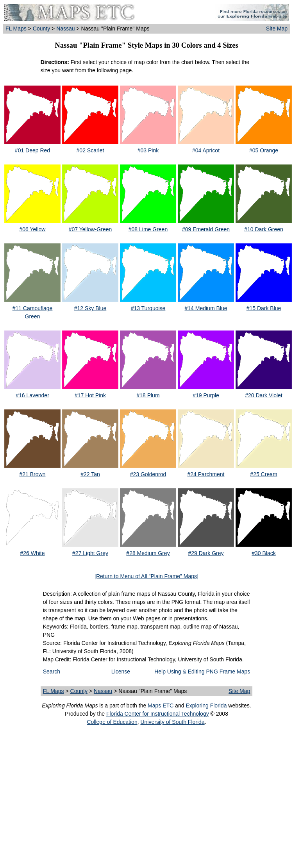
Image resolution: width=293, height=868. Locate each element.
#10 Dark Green (264, 229)
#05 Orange (264, 150)
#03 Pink (148, 150)
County (41, 29)
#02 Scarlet (90, 150)
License (121, 672)
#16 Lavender (32, 395)
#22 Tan (90, 474)
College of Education (112, 722)
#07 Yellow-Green (90, 229)
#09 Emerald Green (206, 229)
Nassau (65, 29)
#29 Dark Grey (206, 553)
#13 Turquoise (148, 308)
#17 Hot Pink (90, 395)
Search (52, 672)
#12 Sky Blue (90, 308)
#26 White (32, 553)
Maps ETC (161, 705)
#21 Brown (33, 474)
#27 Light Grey (90, 553)
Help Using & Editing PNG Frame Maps (202, 672)
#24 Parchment (206, 474)
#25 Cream (264, 474)
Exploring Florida (206, 705)
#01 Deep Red (32, 150)
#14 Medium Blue (206, 308)
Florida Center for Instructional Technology (158, 714)
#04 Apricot (206, 150)
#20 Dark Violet (264, 395)
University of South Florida (172, 722)
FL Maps (16, 29)
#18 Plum (148, 395)
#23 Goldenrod (148, 474)
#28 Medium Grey (148, 553)
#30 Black (264, 553)
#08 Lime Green (148, 229)
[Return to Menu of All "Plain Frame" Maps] (146, 576)
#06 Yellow (33, 229)
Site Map (277, 29)
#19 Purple (206, 395)
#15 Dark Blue (264, 308)
